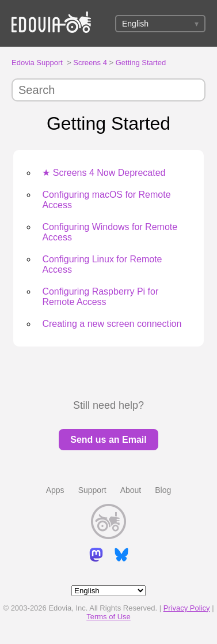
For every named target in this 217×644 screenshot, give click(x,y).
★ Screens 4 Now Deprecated (104, 173)
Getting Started (141, 63)
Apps (55, 490)
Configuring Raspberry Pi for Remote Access (100, 297)
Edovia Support (37, 63)
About (131, 490)
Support (92, 490)
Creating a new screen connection (112, 324)
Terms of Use (108, 617)
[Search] (108, 90)
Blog (163, 490)
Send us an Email (108, 440)
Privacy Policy (187, 608)
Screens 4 (90, 63)
